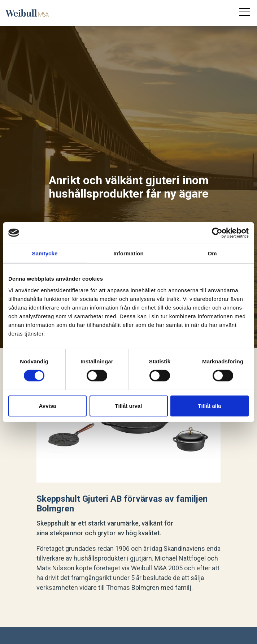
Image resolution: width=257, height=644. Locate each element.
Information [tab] (128, 253)
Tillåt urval (129, 406)
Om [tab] (212, 253)
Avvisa (48, 406)
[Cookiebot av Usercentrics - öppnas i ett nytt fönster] (217, 233)
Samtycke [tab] (45, 253)
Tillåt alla (210, 406)
